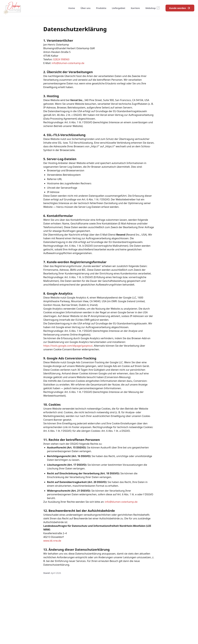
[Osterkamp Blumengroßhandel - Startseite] (12, 8)
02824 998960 (61, 59)
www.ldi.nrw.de (52, 541)
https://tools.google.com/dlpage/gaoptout (68, 346)
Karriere (135, 8)
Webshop (153, 8)
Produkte (101, 8)
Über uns (85, 8)
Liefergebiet (119, 8)
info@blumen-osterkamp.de (68, 63)
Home (72, 8)
